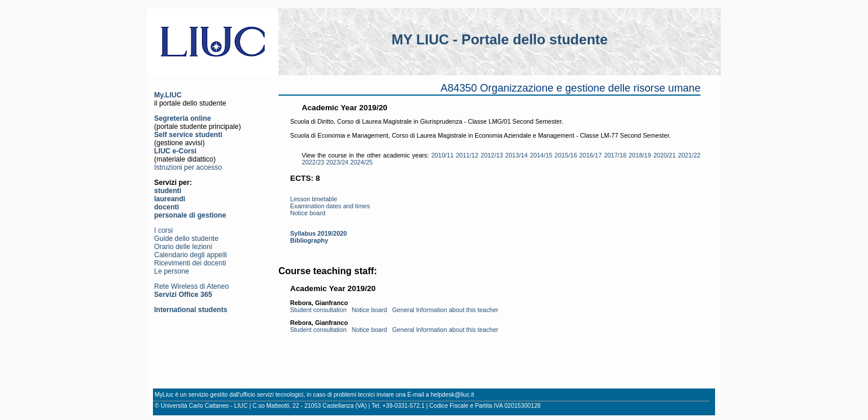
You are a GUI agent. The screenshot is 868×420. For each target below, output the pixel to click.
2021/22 (689, 155)
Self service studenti (188, 135)
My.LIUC (168, 95)
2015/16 (566, 155)
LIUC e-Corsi (175, 151)
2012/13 (492, 155)
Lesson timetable (314, 199)
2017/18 (616, 155)
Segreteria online (182, 118)
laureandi (170, 199)
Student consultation (318, 310)
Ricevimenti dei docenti (190, 263)
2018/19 (640, 155)
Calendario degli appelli (191, 255)
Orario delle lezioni (183, 247)
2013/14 (517, 155)
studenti (168, 191)
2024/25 (362, 162)
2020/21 (665, 155)
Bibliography (309, 240)
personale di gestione (190, 215)
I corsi (163, 230)
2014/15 (541, 155)
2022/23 (313, 162)
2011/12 (467, 155)
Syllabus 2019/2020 (318, 233)
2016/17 (590, 155)
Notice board (308, 213)
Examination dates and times (330, 206)
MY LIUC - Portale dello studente (500, 39)
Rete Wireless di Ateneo (191, 286)
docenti (167, 207)
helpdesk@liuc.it (452, 395)
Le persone (172, 271)
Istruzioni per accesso (188, 167)
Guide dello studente (186, 239)
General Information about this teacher (445, 310)
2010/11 (443, 155)
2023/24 (338, 162)
